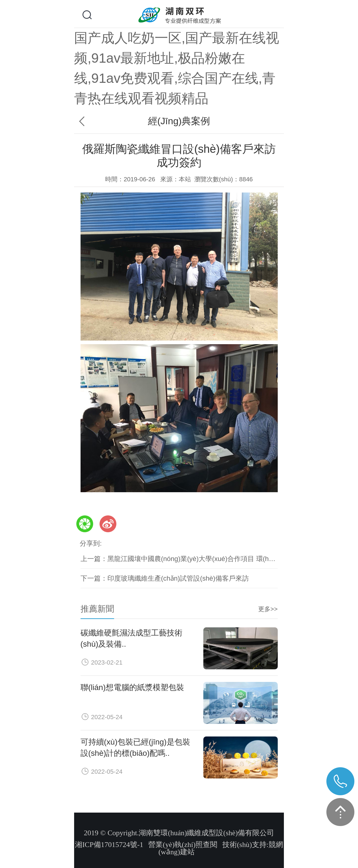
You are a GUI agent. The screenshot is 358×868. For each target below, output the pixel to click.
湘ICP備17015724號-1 (109, 845)
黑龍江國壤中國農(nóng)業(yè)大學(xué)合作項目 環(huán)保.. (200, 559)
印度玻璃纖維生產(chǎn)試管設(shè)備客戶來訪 (178, 578)
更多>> (268, 609)
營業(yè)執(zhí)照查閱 (183, 845)
